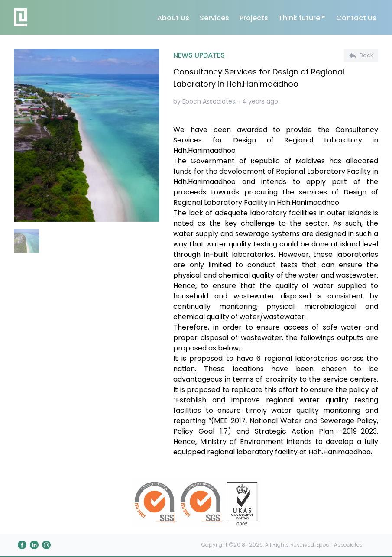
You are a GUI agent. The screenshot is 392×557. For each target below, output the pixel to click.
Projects (254, 18)
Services (214, 18)
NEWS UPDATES (199, 55)
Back (361, 55)
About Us (173, 18)
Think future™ (302, 18)
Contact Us (356, 18)
